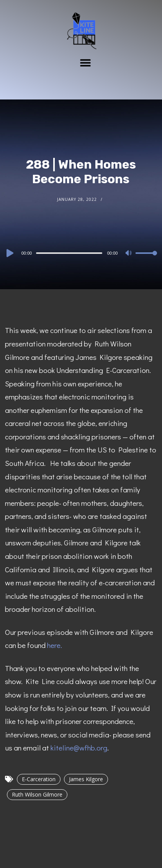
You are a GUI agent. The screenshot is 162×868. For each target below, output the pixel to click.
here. (55, 645)
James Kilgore (86, 779)
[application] (81, 253)
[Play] (9, 253)
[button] (85, 62)
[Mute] (129, 253)
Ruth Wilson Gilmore (37, 794)
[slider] (69, 253)
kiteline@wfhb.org (79, 748)
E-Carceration (39, 779)
